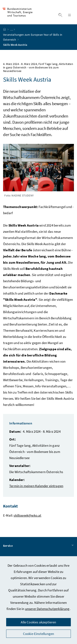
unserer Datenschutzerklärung (47, 609)
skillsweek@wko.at (27, 515)
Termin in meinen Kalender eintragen (36, 486)
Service (38, 546)
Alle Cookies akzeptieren (38, 622)
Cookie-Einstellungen (39, 634)
